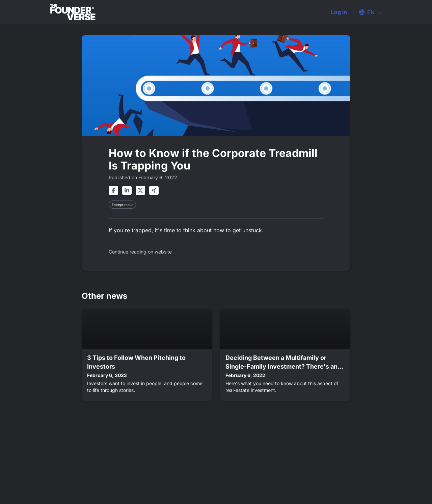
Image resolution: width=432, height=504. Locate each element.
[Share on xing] (154, 190)
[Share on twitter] (140, 190)
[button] (367, 12)
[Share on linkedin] (127, 190)
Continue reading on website (140, 252)
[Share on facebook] (113, 190)
